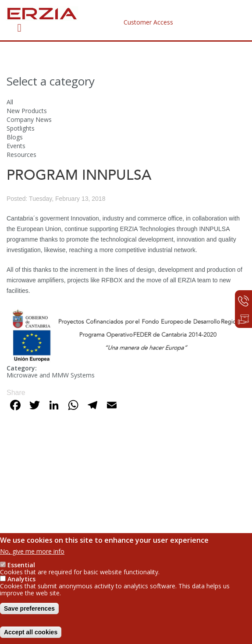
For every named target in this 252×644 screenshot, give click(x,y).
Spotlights (21, 128)
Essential (21, 568)
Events (16, 146)
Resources (21, 155)
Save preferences (29, 612)
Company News (29, 119)
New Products (27, 111)
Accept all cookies (31, 636)
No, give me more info (32, 555)
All (10, 102)
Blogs (15, 137)
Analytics (21, 582)
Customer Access (148, 22)
